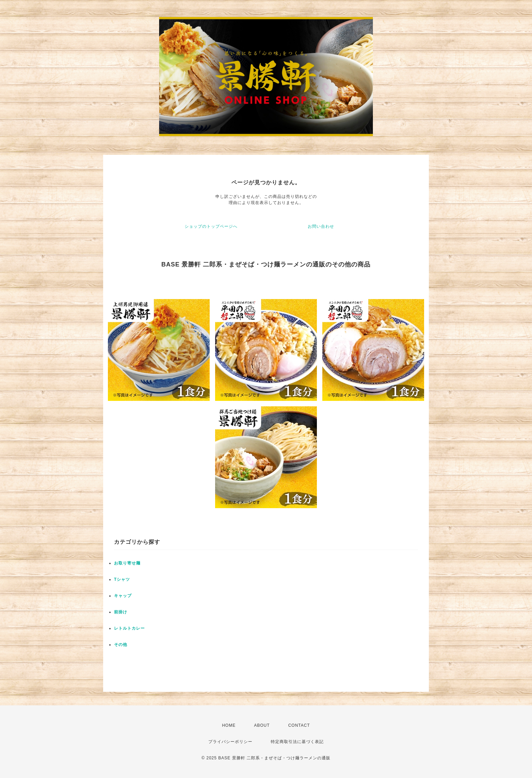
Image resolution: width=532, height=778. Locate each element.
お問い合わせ (321, 226)
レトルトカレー (129, 628)
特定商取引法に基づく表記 (297, 742)
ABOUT (262, 725)
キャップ (123, 596)
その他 (121, 645)
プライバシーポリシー (230, 742)
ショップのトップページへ (211, 226)
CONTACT (299, 725)
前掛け (121, 612)
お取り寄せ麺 (127, 563)
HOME (229, 725)
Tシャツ (122, 579)
